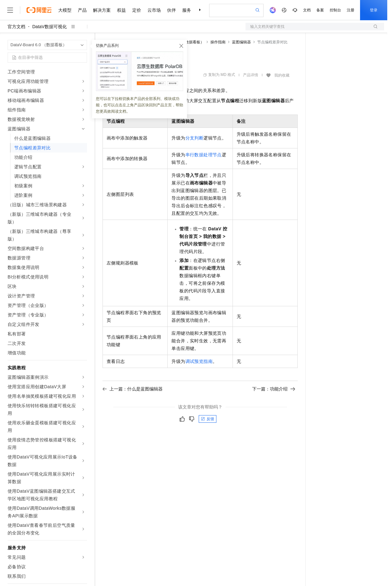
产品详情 (251, 75)
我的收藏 (282, 75)
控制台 (335, 10)
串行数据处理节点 (204, 155)
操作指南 (218, 42)
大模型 (65, 10)
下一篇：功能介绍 (274, 389)
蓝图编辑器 (241, 42)
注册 (351, 10)
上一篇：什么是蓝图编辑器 (133, 389)
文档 (307, 10)
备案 (320, 10)
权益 (121, 10)
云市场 (154, 10)
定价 (137, 10)
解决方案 (102, 10)
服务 (187, 10)
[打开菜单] (10, 10)
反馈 (208, 419)
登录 (374, 10)
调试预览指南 (199, 361)
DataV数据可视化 (50, 27)
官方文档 (16, 27)
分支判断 (195, 138)
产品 (82, 10)
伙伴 (171, 10)
